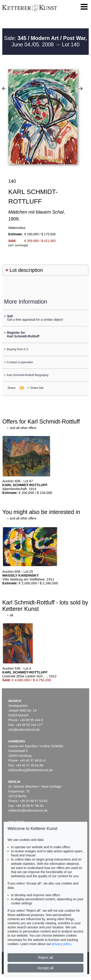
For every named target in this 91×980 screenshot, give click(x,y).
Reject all (46, 957)
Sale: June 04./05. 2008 (45, 41)
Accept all (45, 968)
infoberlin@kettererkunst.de (28, 810)
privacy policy (62, 944)
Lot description (26, 270)
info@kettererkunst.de (24, 730)
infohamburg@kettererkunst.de (30, 770)
